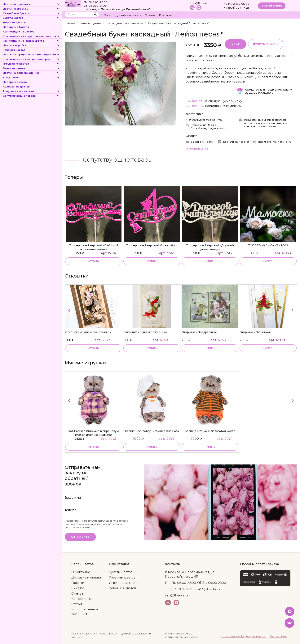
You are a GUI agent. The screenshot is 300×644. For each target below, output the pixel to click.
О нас (108, 15)
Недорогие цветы (15, 82)
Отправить (80, 537)
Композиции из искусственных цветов (31, 36)
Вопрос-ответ (82, 599)
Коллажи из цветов (16, 87)
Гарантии (79, 583)
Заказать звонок (272, 6)
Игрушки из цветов (31, 64)
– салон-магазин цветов (114, 633)
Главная (70, 23)
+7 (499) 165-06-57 (237, 4)
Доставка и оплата (128, 15)
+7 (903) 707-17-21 (236, 8)
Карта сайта (278, 636)
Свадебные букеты (31, 13)
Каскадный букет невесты (125, 23)
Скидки (78, 588)
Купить (236, 44)
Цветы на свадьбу (31, 9)
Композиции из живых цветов (31, 41)
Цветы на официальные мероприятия (31, 54)
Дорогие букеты (14, 22)
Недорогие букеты (16, 27)
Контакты (165, 15)
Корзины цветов (31, 50)
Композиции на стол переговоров (31, 59)
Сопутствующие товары (31, 96)
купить (94, 261)
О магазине (81, 572)
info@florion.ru (200, 3)
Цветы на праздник (31, 4)
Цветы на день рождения (31, 73)
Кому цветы (31, 77)
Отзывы (150, 15)
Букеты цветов (31, 18)
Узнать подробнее (197, 149)
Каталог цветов (91, 23)
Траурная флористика (31, 91)
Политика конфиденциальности (243, 636)
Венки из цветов (31, 68)
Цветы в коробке (31, 45)
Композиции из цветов (19, 32)
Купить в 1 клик (266, 44)
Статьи (77, 604)
